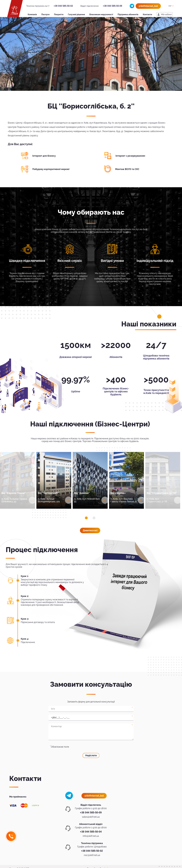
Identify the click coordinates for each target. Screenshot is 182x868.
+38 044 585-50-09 (112, 6)
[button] (86, 518)
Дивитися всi (90, 530)
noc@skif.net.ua (92, 855)
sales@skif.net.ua (91, 817)
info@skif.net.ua (91, 836)
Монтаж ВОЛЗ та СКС (127, 169)
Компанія (32, 14)
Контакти (148, 14)
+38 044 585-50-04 (91, 832)
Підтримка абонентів (128, 14)
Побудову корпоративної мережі (51, 169)
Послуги (45, 14)
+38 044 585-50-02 (63, 6)
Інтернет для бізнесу (44, 156)
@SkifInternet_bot (148, 6)
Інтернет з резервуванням (130, 156)
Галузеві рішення (76, 14)
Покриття (59, 14)
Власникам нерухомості (101, 14)
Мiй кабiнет (166, 14)
